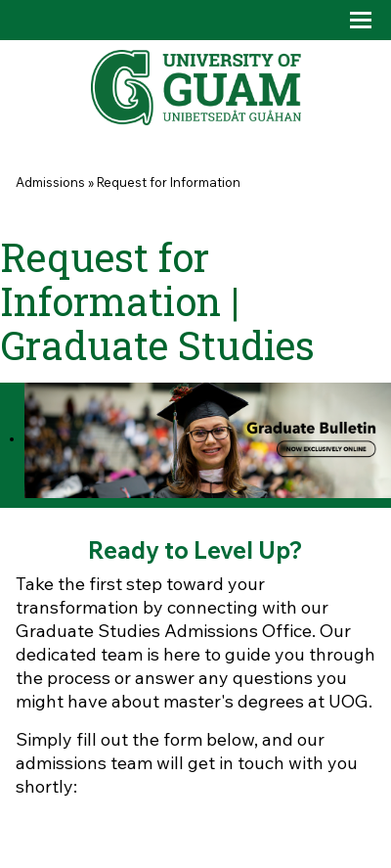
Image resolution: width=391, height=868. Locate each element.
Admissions (50, 182)
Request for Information (169, 182)
